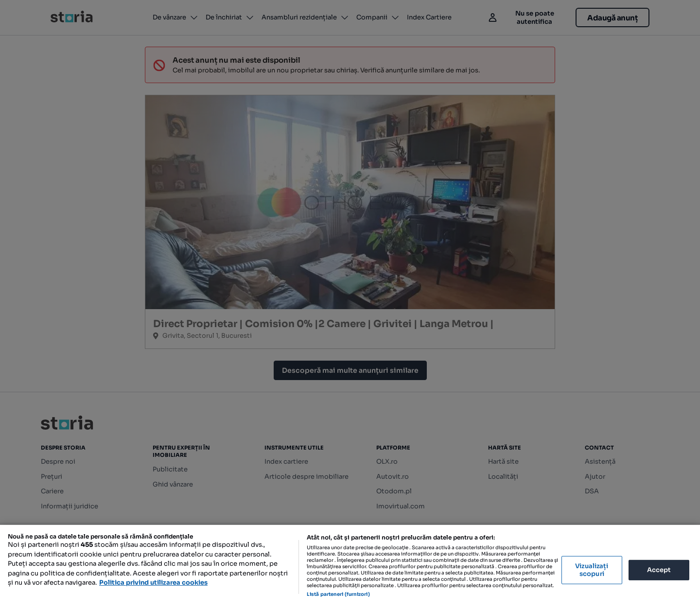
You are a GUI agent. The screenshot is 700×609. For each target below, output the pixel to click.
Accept (659, 570)
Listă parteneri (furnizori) (338, 594)
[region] (350, 567)
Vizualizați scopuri (592, 570)
